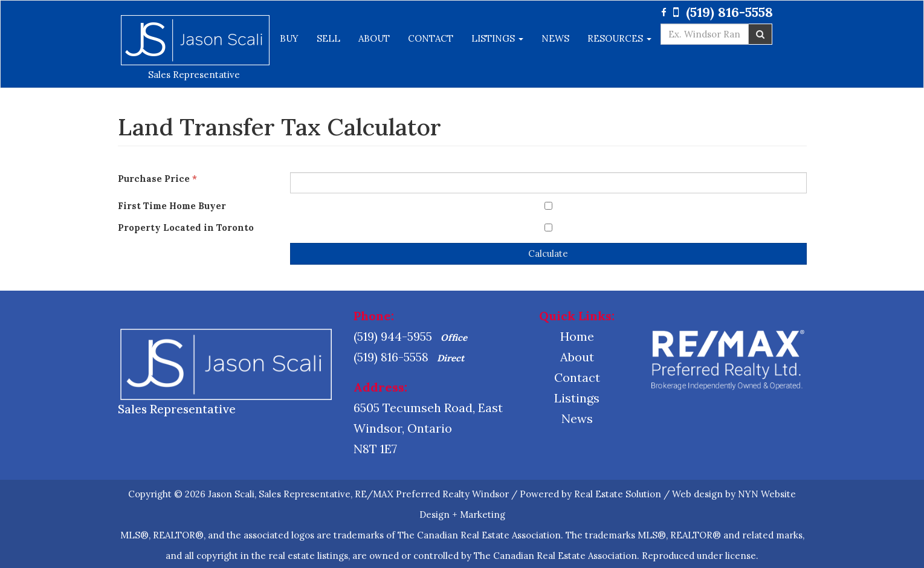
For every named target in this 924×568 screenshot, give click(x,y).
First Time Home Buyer (174, 206)
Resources (619, 38)
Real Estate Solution (618, 494)
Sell (328, 38)
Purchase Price (157, 179)
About (374, 38)
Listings (497, 38)
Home (577, 336)
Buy (289, 38)
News (555, 38)
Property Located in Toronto (188, 228)
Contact (431, 38)
